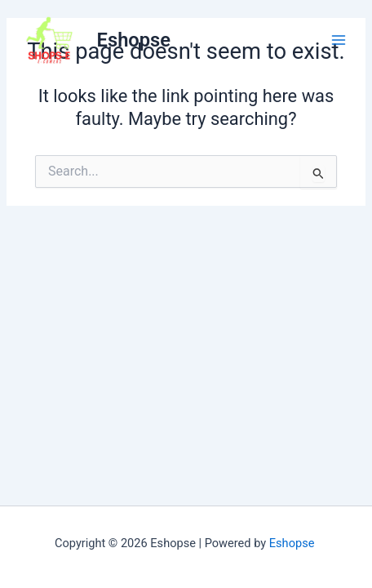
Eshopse (134, 40)
